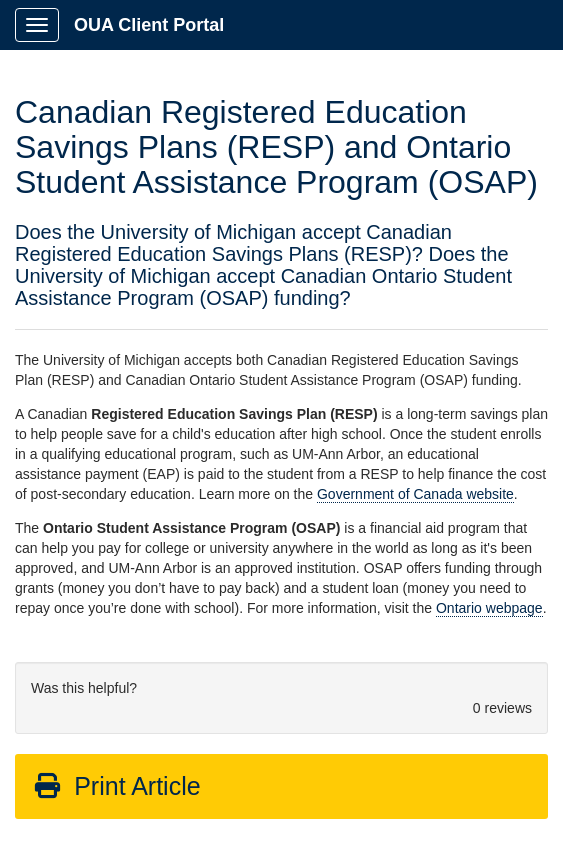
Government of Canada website (415, 494)
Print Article (116, 786)
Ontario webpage (489, 608)
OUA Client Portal (149, 25)
